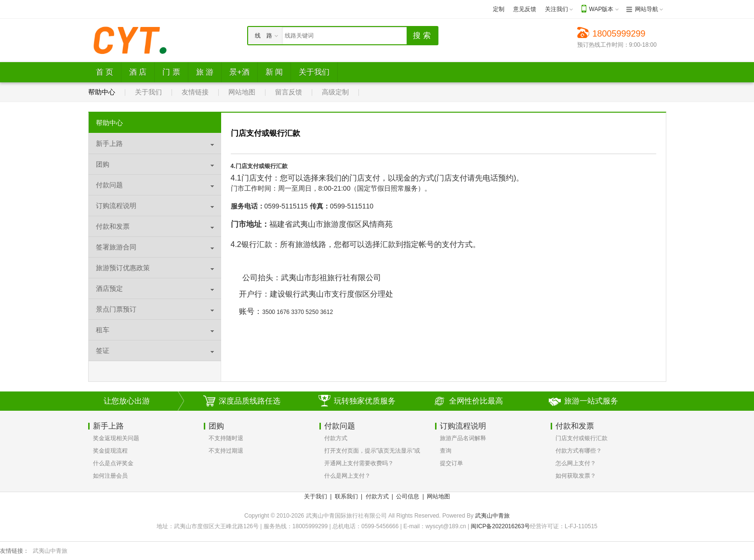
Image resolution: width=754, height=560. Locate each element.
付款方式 (336, 438)
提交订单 (451, 463)
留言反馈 (289, 92)
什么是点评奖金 (113, 463)
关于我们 (148, 92)
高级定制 (335, 92)
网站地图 (242, 92)
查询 (446, 451)
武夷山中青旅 (492, 516)
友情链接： (14, 551)
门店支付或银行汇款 (582, 438)
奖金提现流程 (110, 451)
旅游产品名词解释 (463, 438)
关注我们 (556, 9)
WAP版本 (602, 9)
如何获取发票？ (576, 476)
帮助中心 (102, 92)
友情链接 (195, 92)
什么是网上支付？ (347, 476)
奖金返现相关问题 (116, 438)
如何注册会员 (110, 476)
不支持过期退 (226, 451)
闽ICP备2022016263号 (500, 526)
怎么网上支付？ (576, 463)
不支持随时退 (226, 438)
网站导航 (647, 9)
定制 (499, 9)
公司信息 (408, 496)
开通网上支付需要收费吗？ (359, 463)
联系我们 (346, 496)
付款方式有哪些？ (579, 451)
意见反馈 (525, 9)
